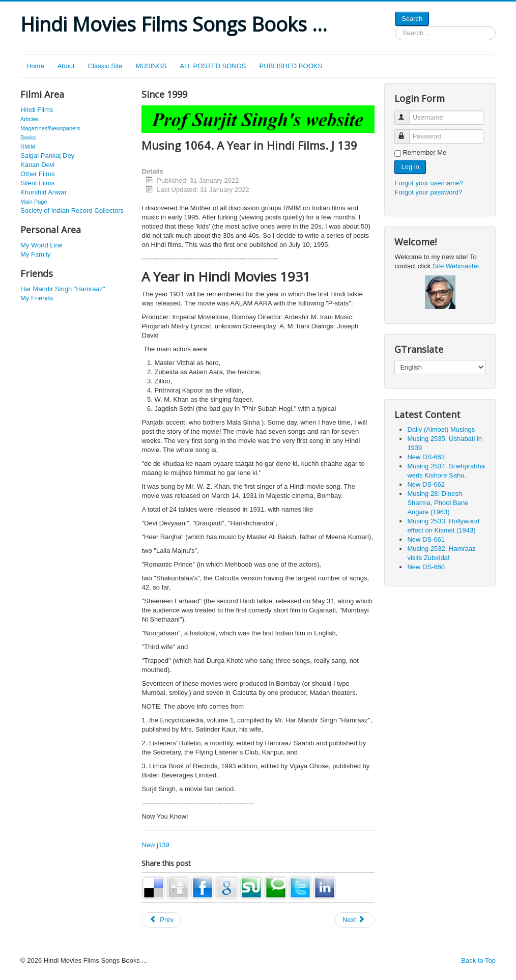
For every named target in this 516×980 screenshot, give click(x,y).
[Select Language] (440, 367)
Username (407, 113)
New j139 (155, 845)
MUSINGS (151, 66)
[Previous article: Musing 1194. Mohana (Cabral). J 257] (161, 920)
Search (412, 19)
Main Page (34, 202)
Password (407, 132)
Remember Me (424, 152)
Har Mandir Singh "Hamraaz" (63, 289)
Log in (410, 167)
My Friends (37, 298)
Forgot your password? (428, 192)
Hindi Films (37, 110)
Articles (30, 119)
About (66, 66)
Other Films (37, 174)
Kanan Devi (37, 165)
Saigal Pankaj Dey (47, 156)
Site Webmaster (456, 266)
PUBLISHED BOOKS (291, 66)
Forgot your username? (429, 183)
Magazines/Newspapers (50, 128)
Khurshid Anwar (44, 192)
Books (28, 137)
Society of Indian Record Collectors (72, 211)
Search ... (395, 26)
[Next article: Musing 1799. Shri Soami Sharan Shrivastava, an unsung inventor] (355, 920)
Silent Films (37, 183)
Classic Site (105, 66)
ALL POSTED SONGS (213, 66)
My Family (35, 254)
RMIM (28, 147)
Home (35, 66)
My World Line (41, 245)
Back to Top (478, 960)
